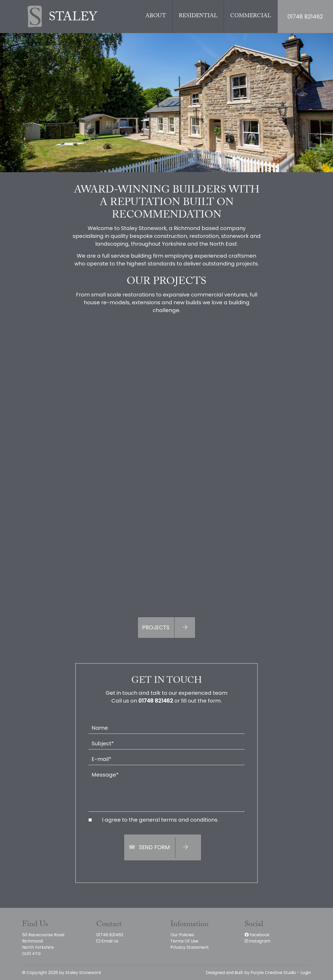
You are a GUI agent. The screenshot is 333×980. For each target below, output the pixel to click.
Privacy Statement (190, 947)
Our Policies (182, 935)
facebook (257, 935)
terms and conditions (189, 820)
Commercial (251, 16)
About (156, 16)
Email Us (107, 941)
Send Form (162, 847)
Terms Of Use (184, 941)
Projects (169, 628)
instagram (257, 941)
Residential (198, 16)
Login (306, 973)
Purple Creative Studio (273, 973)
